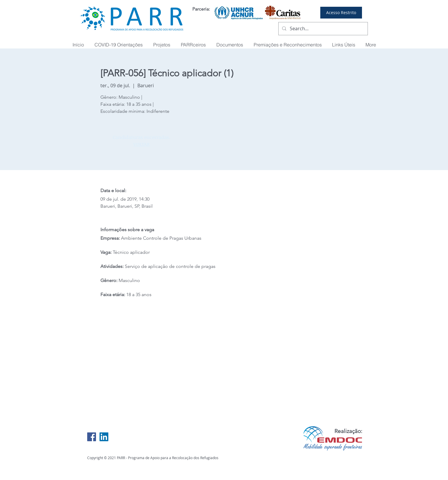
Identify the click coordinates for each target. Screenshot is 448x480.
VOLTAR (142, 144)
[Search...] (322, 29)
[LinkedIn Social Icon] (104, 437)
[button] (288, 45)
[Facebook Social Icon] (92, 437)
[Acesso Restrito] (341, 13)
